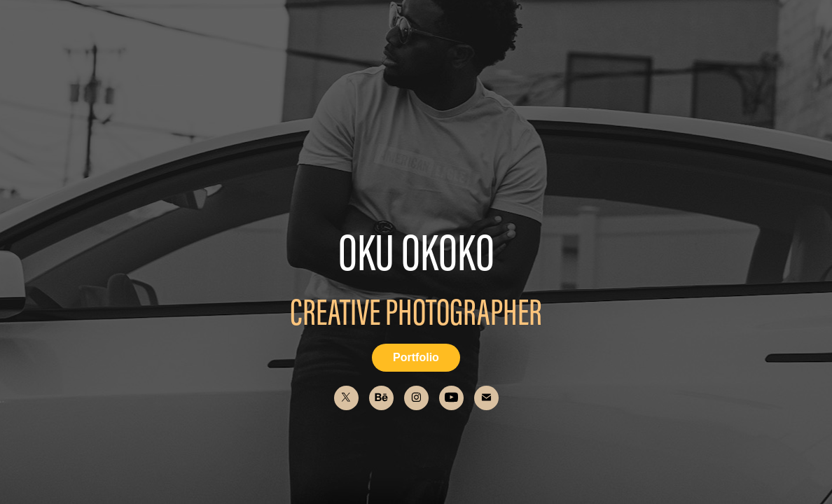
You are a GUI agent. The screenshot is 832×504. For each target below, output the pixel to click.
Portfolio (416, 357)
